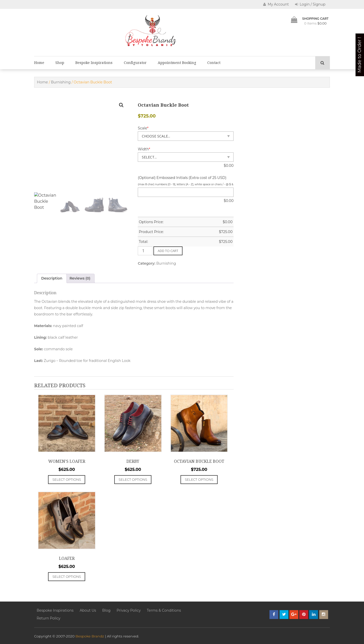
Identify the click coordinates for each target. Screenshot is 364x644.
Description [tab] (52, 278)
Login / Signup (310, 4)
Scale (143, 128)
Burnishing (61, 82)
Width (144, 149)
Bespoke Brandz (90, 636)
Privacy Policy (129, 610)
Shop (60, 63)
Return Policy (49, 618)
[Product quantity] (145, 251)
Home (39, 63)
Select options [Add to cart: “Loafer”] (67, 577)
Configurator (135, 63)
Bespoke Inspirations (94, 63)
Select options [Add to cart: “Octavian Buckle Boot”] (199, 479)
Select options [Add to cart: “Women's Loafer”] (67, 479)
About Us (88, 610)
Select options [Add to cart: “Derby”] (133, 479)
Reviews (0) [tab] (80, 278)
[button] (121, 105)
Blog (106, 610)
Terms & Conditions (164, 610)
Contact (214, 63)
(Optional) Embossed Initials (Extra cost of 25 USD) (182, 178)
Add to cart (168, 251)
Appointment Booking (177, 63)
